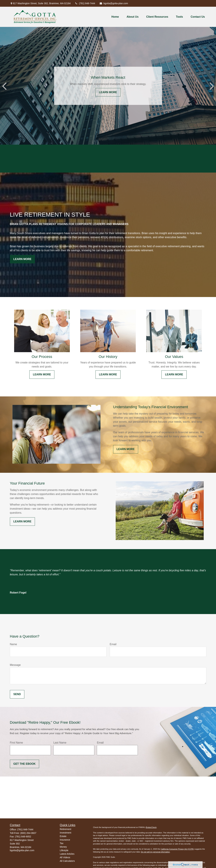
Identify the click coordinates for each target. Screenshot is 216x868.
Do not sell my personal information (155, 852)
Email (113, 644)
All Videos (65, 857)
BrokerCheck (151, 827)
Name (14, 644)
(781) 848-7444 (85, 3)
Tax (62, 843)
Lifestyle (64, 850)
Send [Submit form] (17, 694)
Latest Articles (67, 854)
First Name (16, 743)
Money (63, 847)
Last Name (60, 743)
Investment (65, 833)
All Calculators (67, 861)
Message (15, 665)
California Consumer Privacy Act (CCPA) (177, 849)
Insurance (65, 840)
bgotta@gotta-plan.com (114, 3)
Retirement (65, 829)
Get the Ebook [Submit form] (25, 764)
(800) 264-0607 (28, 833)
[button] (115, 17)
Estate (63, 836)
